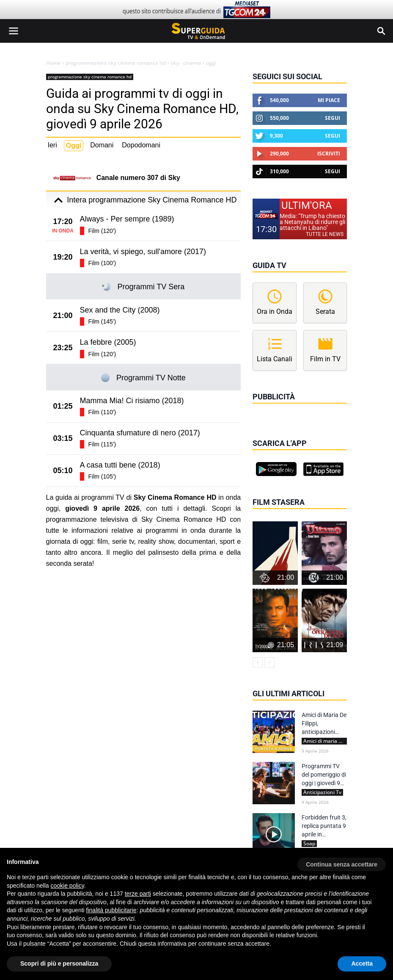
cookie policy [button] (67, 886)
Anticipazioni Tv (322, 792)
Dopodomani (141, 145)
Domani (102, 145)
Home (53, 63)
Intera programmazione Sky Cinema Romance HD (143, 200)
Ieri (52, 145)
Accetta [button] (362, 963)
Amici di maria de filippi (325, 741)
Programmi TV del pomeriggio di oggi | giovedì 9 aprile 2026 (324, 775)
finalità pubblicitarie (111, 910)
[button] (342, 861)
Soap (309, 844)
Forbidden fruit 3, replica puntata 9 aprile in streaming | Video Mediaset (324, 826)
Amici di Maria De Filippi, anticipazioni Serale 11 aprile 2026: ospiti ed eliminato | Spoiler (324, 724)
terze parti (138, 894)
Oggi (74, 145)
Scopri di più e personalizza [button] (59, 963)
